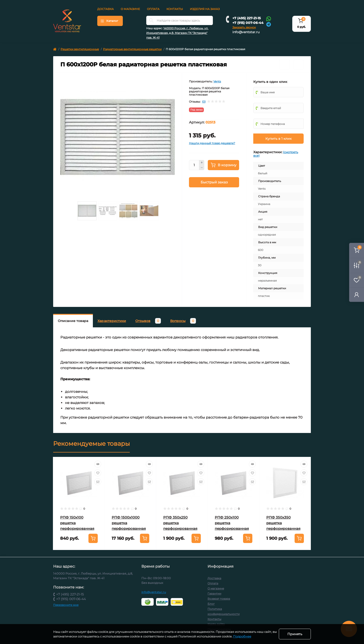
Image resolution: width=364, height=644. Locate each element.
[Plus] (202, 163)
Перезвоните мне (66, 605)
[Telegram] (269, 24)
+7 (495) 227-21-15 (247, 18)
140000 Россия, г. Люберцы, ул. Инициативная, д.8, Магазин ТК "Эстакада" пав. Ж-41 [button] (177, 33)
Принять (295, 634)
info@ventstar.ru (246, 32)
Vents (217, 81)
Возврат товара (219, 599)
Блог (211, 604)
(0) (204, 102)
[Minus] (202, 168)
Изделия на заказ (205, 9)
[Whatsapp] (269, 19)
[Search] (151, 20)
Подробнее (247, 636)
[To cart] (93, 538)
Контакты (175, 9)
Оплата (153, 9)
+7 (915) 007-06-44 (248, 23)
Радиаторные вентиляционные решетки (132, 49)
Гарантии (214, 594)
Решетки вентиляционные (80, 49)
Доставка (106, 9)
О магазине (130, 9)
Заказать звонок (244, 27)
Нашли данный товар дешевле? (212, 143)
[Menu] (110, 21)
